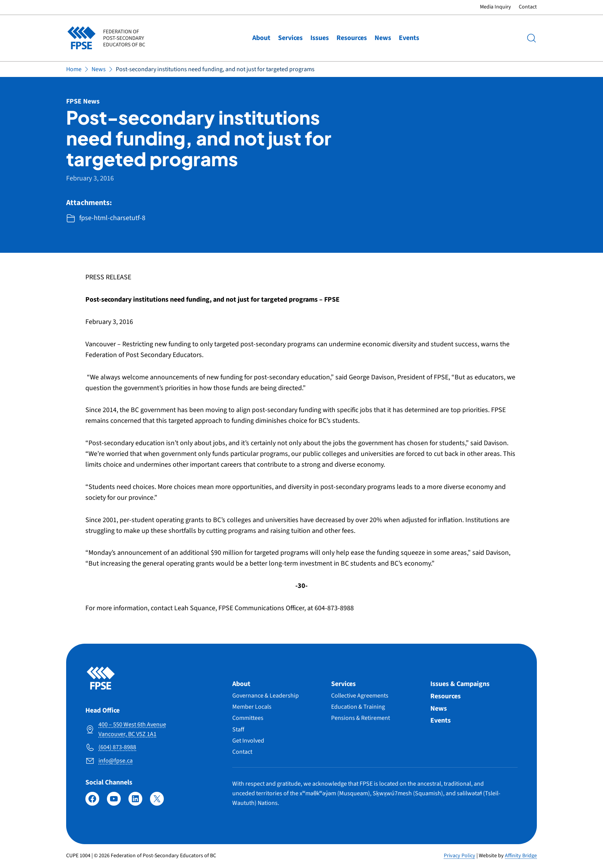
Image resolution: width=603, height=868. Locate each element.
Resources (352, 38)
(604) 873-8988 (117, 747)
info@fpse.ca (116, 761)
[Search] (531, 38)
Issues (320, 38)
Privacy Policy (460, 856)
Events (409, 38)
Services (290, 38)
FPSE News (83, 101)
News (383, 38)
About (261, 38)
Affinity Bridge (521, 856)
